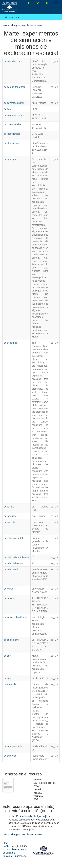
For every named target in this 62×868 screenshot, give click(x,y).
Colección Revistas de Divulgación (27, 816)
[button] (29, 3)
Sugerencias (20, 856)
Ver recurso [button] (12, 17)
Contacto (7, 856)
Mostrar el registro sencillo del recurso (22, 25)
